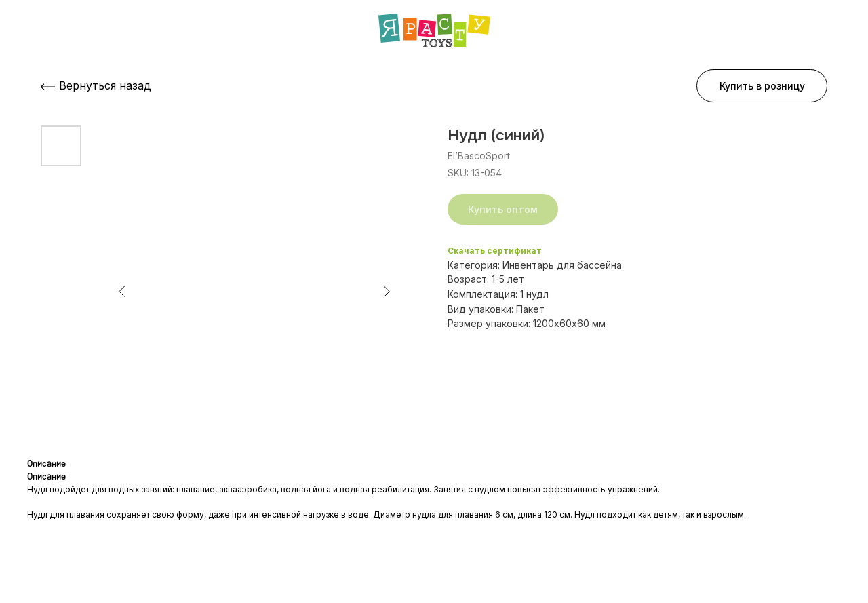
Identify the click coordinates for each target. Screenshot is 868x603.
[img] (434, 31)
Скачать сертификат (495, 251)
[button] (762, 86)
